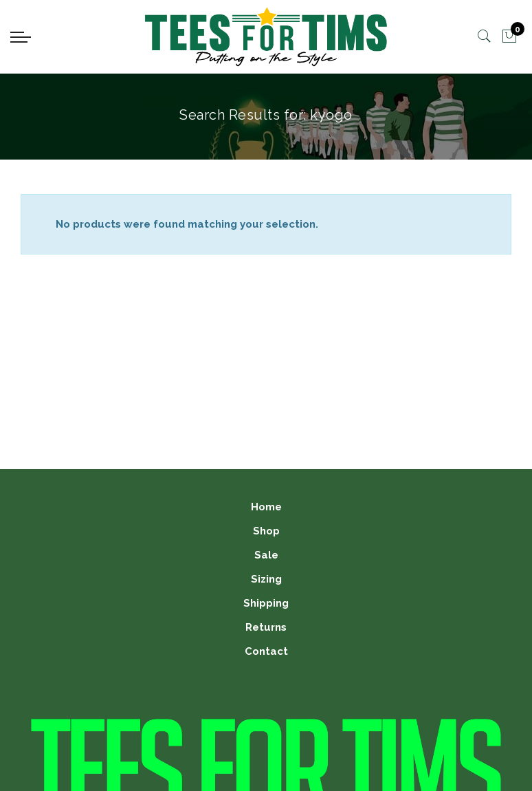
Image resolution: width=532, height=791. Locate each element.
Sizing (266, 579)
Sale (266, 555)
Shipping (266, 603)
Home (266, 507)
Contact (266, 651)
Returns (266, 627)
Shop (266, 531)
